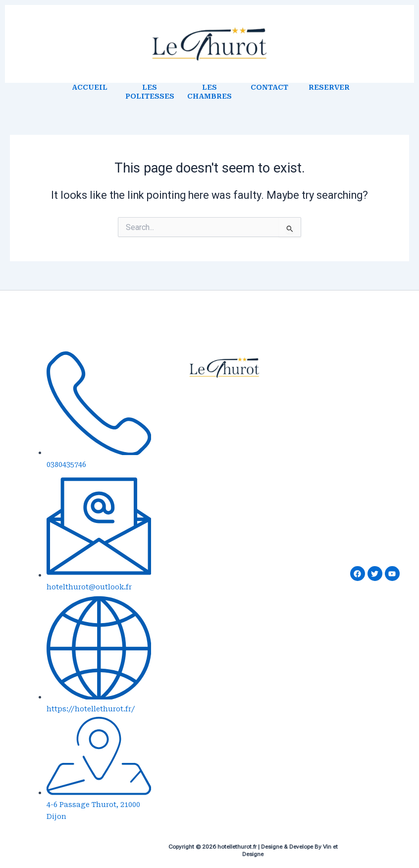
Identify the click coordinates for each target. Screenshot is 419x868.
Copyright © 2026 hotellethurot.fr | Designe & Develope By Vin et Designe (253, 850)
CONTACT (269, 87)
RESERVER (329, 87)
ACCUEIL (90, 87)
